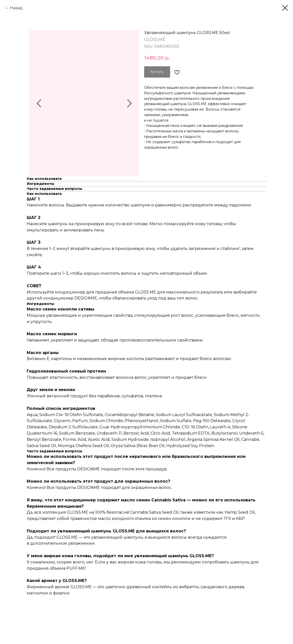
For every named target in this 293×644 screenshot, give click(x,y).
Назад (16, 8)
